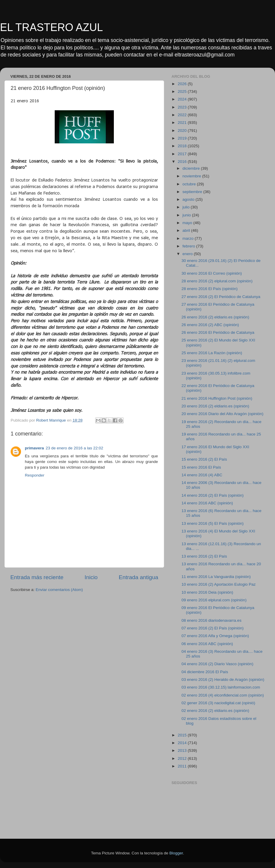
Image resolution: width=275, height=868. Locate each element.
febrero (189, 246)
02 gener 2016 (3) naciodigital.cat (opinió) (218, 703)
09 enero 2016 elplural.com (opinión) (214, 600)
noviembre (192, 176)
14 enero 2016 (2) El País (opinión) (213, 495)
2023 (183, 107)
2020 (183, 131)
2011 (183, 766)
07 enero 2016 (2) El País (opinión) (213, 628)
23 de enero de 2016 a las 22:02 (75, 448)
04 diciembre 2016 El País (205, 672)
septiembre (193, 192)
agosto (189, 199)
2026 (183, 84)
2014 (183, 743)
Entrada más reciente (37, 577)
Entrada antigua (139, 577)
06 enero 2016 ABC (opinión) (207, 644)
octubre (190, 184)
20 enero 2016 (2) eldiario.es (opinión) (215, 406)
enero (188, 254)
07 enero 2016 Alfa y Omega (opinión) (215, 636)
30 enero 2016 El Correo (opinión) (212, 273)
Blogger (176, 853)
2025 (183, 92)
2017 (183, 154)
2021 (183, 123)
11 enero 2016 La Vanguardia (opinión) (216, 577)
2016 (183, 162)
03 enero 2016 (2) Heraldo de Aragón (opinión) (223, 680)
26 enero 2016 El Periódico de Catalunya (218, 332)
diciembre (192, 168)
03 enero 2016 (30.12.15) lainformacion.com (221, 687)
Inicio (91, 577)
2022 (183, 115)
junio (187, 215)
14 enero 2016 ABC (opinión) (207, 503)
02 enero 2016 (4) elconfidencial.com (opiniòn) (223, 695)
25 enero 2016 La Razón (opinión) (212, 353)
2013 (183, 750)
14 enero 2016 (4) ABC (202, 475)
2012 (183, 758)
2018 (183, 146)
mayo (188, 223)
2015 (183, 735)
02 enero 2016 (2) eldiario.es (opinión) (215, 711)
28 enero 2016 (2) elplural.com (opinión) (217, 281)
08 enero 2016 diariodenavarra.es (212, 620)
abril (187, 230)
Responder (35, 475)
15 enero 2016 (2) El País (204, 459)
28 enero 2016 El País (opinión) (210, 289)
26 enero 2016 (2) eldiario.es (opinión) (215, 317)
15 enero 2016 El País (201, 467)
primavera (34, 448)
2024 (183, 99)
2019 (183, 138)
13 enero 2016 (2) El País (204, 556)
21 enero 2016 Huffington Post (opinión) (217, 398)
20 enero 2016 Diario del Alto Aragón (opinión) (223, 414)
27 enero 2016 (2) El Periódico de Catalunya (221, 297)
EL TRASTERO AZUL (51, 27)
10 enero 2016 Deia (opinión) (207, 592)
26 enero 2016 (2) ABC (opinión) (210, 325)
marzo (189, 238)
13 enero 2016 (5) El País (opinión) (213, 523)
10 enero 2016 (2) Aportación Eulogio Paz (219, 584)
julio (187, 207)
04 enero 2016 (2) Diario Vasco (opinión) (217, 664)
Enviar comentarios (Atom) (59, 590)
